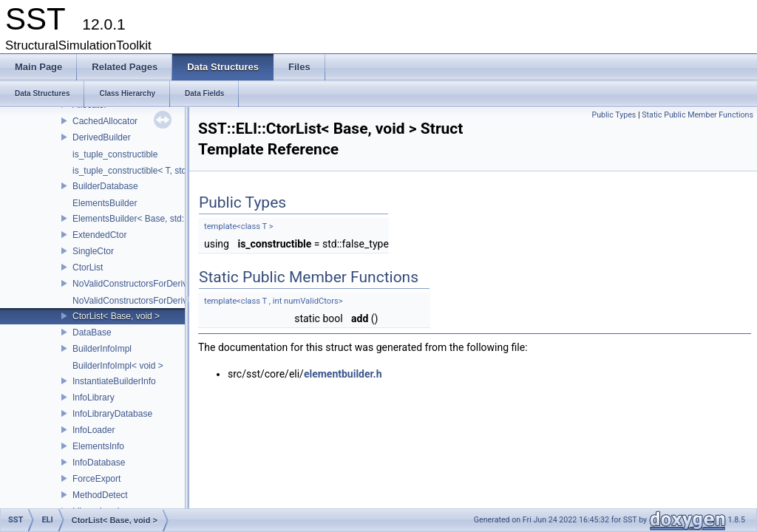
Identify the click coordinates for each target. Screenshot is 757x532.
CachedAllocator (105, 121)
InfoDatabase (99, 463)
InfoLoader (94, 430)
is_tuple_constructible (115, 154)
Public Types (614, 115)
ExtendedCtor (99, 235)
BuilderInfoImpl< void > (118, 366)
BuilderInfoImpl (102, 349)
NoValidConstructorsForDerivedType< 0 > (155, 301)
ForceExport (96, 479)
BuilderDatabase (105, 186)
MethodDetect (100, 495)
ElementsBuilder (105, 203)
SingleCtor (93, 251)
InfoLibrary (94, 398)
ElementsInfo (98, 446)
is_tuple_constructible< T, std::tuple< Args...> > (164, 171)
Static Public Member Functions (697, 115)
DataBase (92, 332)
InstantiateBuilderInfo (114, 381)
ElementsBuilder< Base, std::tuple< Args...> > (162, 219)
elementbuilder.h (343, 374)
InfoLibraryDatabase (112, 414)
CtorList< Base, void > (116, 316)
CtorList (88, 267)
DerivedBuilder (102, 137)
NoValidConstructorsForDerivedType (145, 284)
